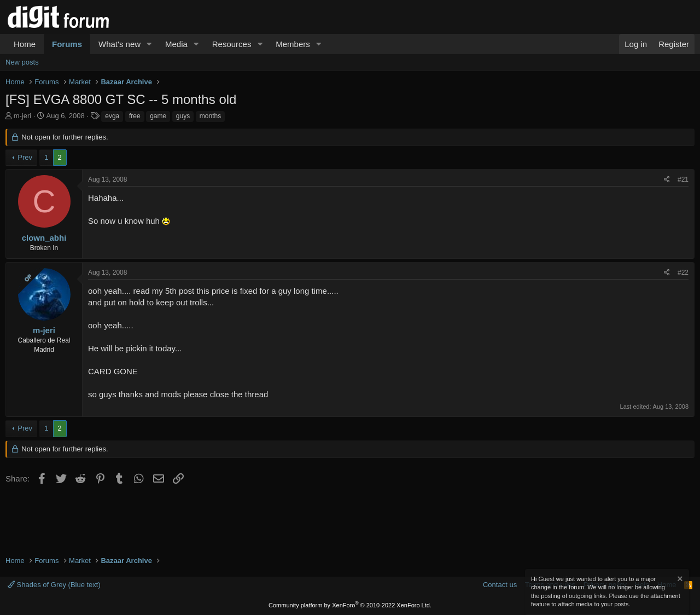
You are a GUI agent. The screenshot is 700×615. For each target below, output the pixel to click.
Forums (67, 44)
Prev (25, 157)
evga (112, 116)
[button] (149, 44)
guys (183, 116)
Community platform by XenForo (350, 605)
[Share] (667, 180)
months (210, 116)
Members (293, 44)
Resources (232, 44)
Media (176, 44)
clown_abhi (44, 238)
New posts (22, 62)
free (135, 116)
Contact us (500, 585)
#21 (683, 179)
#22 (683, 272)
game (158, 116)
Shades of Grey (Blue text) (54, 585)
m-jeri (23, 116)
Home (25, 44)
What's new (119, 44)
